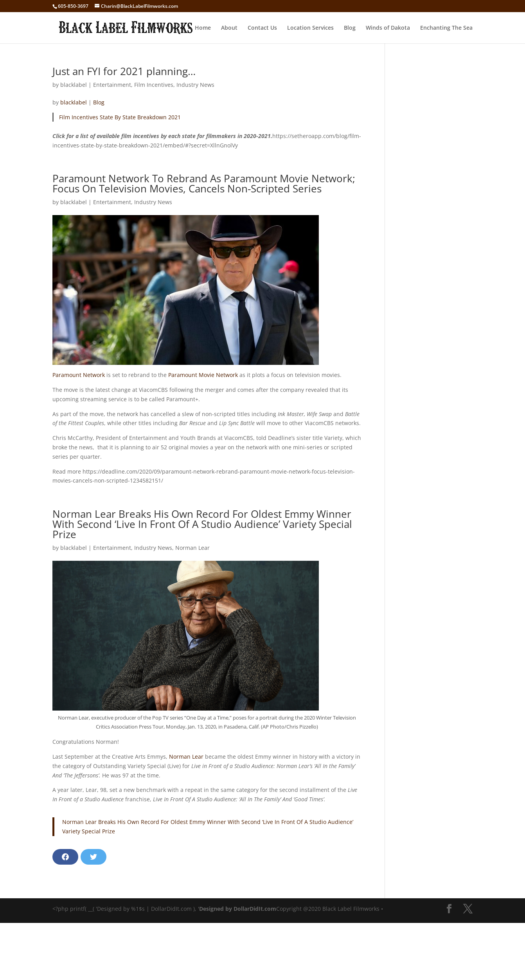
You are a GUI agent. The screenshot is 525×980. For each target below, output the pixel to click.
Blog (350, 28)
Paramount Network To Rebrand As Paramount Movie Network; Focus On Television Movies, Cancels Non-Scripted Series (204, 183)
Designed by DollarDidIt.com (238, 909)
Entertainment (112, 85)
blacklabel (74, 85)
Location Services (310, 28)
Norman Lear (192, 548)
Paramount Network (79, 375)
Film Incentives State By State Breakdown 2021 (120, 117)
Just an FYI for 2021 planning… (124, 71)
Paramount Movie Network (203, 375)
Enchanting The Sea (446, 28)
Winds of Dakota (388, 28)
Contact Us (262, 28)
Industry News (195, 85)
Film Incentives (154, 85)
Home (203, 28)
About (229, 28)
